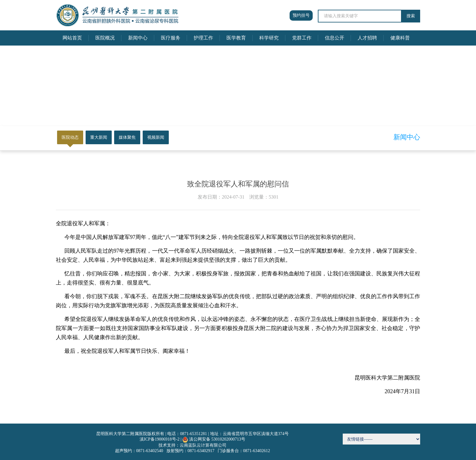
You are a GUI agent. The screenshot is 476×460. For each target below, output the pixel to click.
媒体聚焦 (127, 137)
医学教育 (236, 38)
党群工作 (302, 38)
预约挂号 (301, 15)
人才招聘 (367, 38)
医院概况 (105, 38)
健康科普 (400, 38)
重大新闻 (99, 137)
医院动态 (70, 137)
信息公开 (335, 38)
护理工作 (203, 38)
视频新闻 (156, 137)
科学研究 (269, 38)
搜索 (411, 16)
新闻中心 (138, 38)
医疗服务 (171, 38)
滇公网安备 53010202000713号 (217, 439)
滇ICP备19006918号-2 (160, 439)
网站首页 (72, 38)
